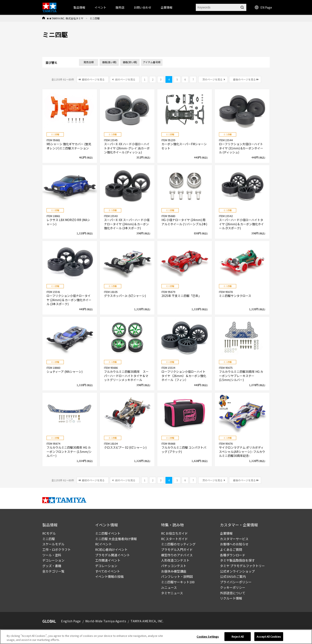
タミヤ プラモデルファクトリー (242, 566)
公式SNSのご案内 (233, 576)
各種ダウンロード (233, 555)
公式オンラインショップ (237, 571)
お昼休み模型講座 (174, 571)
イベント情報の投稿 (109, 576)
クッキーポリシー (233, 587)
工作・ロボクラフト (57, 549)
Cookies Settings (208, 637)
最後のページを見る (244, 79)
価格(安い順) (130, 62)
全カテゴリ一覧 (53, 571)
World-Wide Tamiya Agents (106, 621)
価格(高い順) (109, 62)
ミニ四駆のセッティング (178, 544)
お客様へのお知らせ (234, 544)
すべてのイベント (108, 571)
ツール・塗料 (52, 555)
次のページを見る (212, 79)
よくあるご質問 (231, 549)
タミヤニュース (172, 593)
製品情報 (79, 7)
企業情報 (226, 533)
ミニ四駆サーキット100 (178, 582)
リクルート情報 (231, 598)
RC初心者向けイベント (111, 549)
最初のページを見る (93, 79)
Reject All (238, 637)
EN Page (263, 7)
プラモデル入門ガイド (177, 549)
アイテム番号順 (152, 62)
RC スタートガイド (174, 539)
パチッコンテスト (174, 566)
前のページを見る (125, 79)
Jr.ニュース (169, 587)
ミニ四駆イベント (108, 533)
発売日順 (89, 62)
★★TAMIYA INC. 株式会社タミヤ (65, 18)
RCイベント (103, 544)
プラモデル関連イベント (113, 555)
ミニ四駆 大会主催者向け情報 (116, 539)
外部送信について (233, 593)
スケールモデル (53, 544)
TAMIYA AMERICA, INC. (147, 621)
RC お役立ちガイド (174, 533)
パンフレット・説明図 (177, 576)
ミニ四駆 (49, 539)
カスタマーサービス (234, 539)
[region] (156, 637)
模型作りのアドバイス (177, 555)
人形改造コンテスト (175, 560)
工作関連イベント (108, 560)
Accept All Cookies (269, 637)
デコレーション (53, 560)
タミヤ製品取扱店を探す (237, 560)
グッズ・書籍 (52, 566)
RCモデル (49, 533)
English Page (71, 621)
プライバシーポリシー (236, 582)
